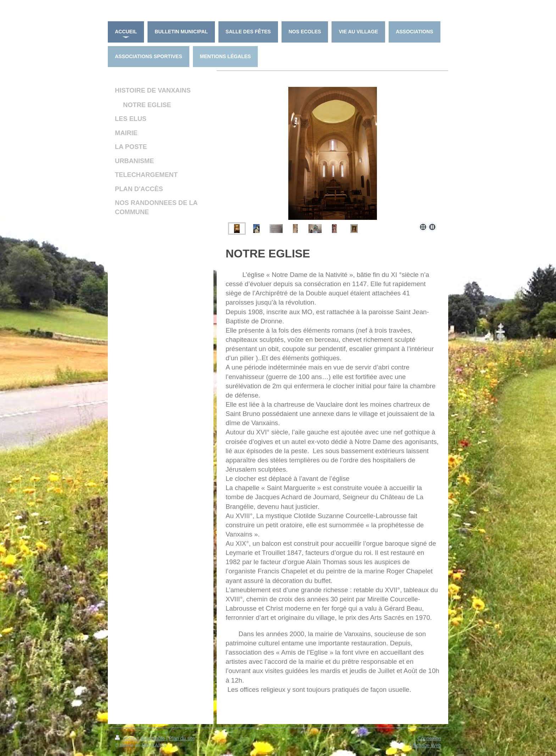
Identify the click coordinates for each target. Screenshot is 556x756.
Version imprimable (141, 738)
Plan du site (182, 738)
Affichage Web (425, 745)
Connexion (429, 738)
